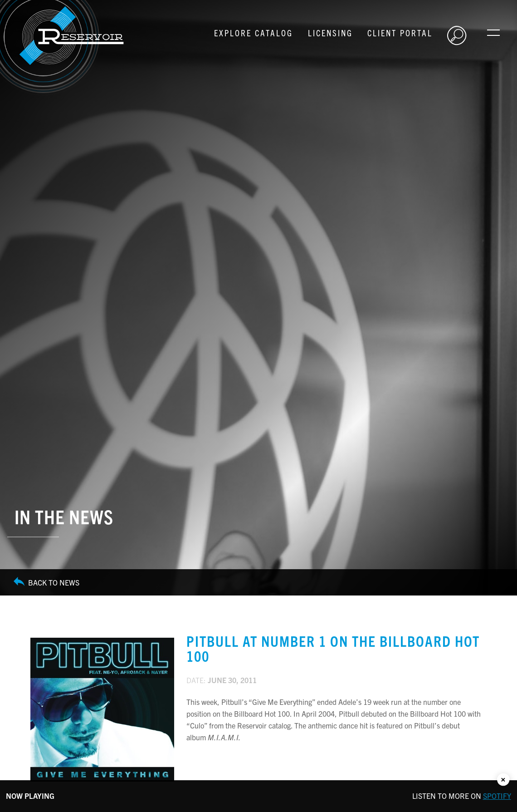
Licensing (330, 33)
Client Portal (400, 33)
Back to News (46, 583)
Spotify (497, 796)
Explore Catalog (254, 33)
